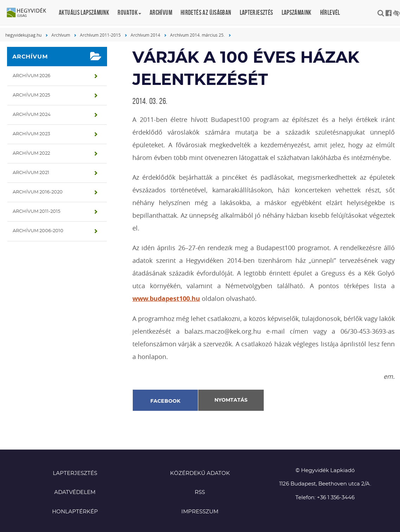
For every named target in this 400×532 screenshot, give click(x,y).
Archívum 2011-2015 (100, 35)
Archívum (161, 13)
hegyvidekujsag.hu (23, 35)
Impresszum (200, 512)
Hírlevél (330, 13)
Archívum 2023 (31, 134)
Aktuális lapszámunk (84, 13)
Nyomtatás (231, 400)
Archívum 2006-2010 (38, 231)
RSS (200, 492)
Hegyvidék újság (30, 13)
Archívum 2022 (31, 153)
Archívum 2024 (32, 115)
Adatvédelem (75, 492)
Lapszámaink (297, 13)
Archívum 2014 (145, 35)
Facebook (165, 401)
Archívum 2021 (31, 173)
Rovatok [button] (129, 13)
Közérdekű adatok (200, 473)
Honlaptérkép (75, 512)
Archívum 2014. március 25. (197, 35)
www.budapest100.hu (166, 299)
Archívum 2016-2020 (38, 192)
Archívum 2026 (32, 76)
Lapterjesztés (257, 13)
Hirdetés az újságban (206, 13)
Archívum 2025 (31, 95)
